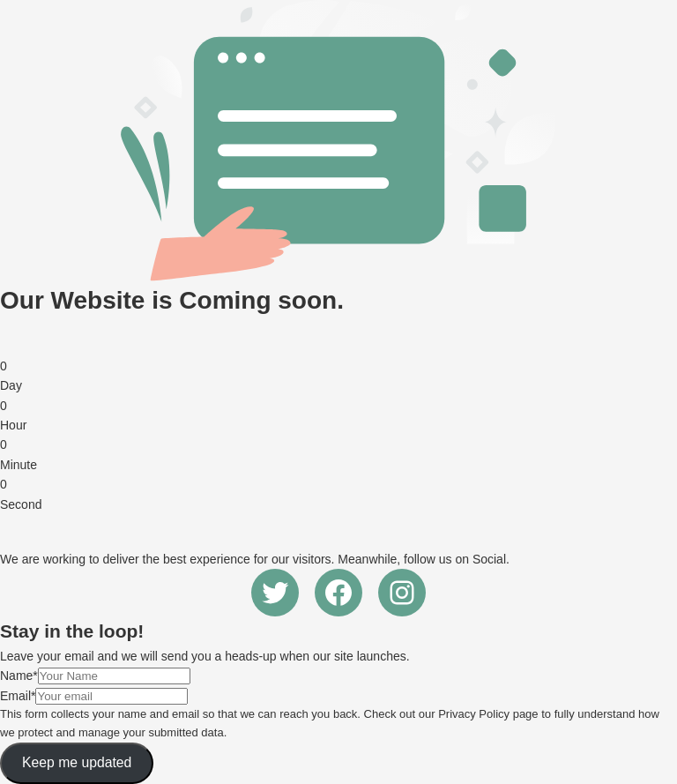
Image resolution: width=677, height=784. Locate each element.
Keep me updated (77, 762)
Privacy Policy (474, 714)
